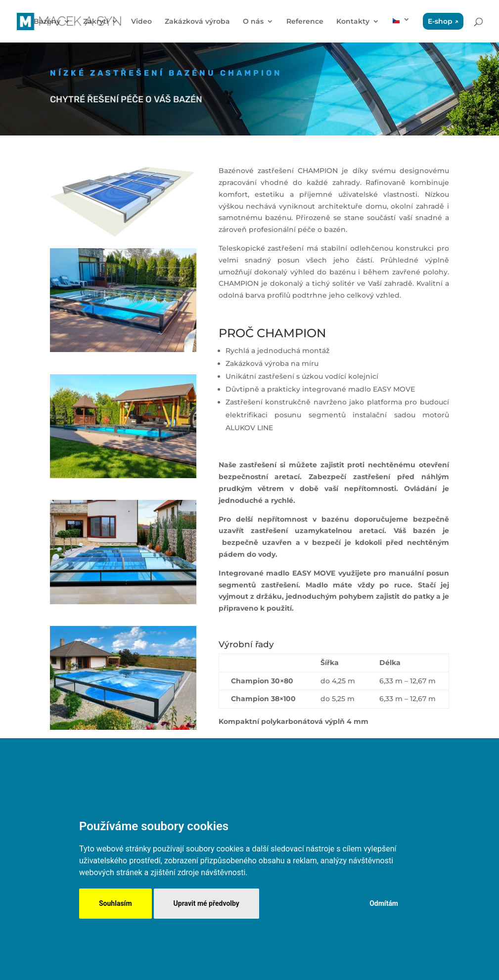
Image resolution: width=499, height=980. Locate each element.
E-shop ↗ (443, 21)
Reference (305, 22)
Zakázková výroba (197, 22)
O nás (253, 22)
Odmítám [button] (384, 903)
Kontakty (353, 22)
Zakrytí (96, 22)
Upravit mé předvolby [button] (206, 903)
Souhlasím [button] (115, 903)
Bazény (47, 22)
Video (141, 22)
